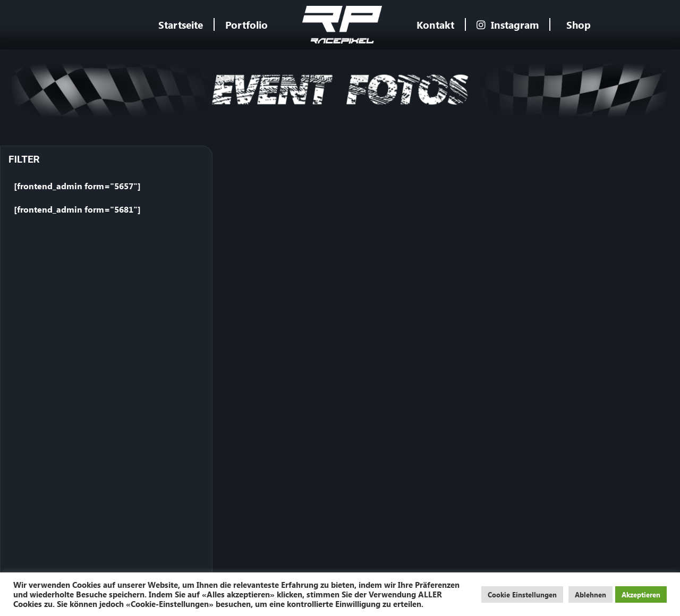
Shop (579, 24)
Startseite (181, 24)
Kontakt (435, 24)
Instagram (508, 25)
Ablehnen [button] (590, 594)
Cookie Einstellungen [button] (522, 594)
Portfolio (246, 24)
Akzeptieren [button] (641, 594)
